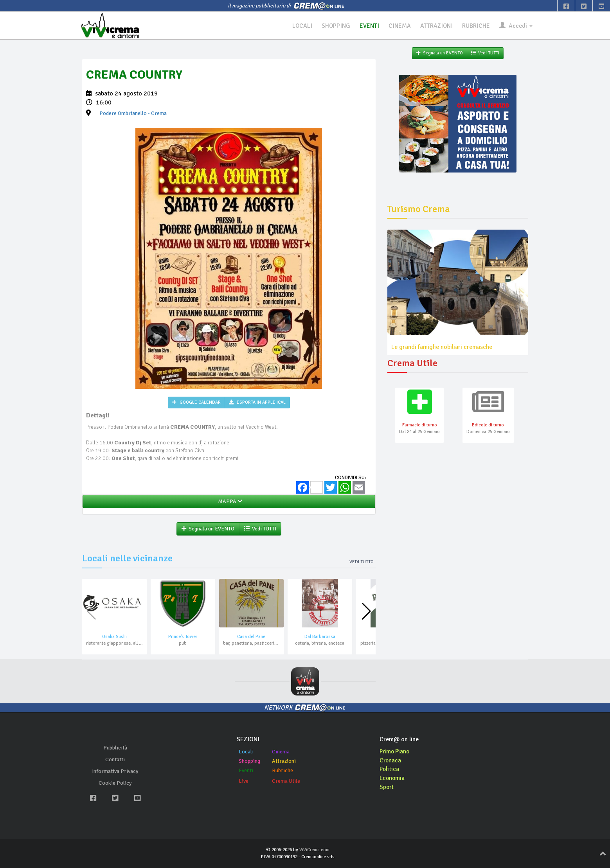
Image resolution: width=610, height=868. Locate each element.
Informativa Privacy (115, 772)
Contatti (115, 760)
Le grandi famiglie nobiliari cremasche (442, 347)
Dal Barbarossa (320, 637)
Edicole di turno (488, 425)
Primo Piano (396, 751)
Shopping (249, 761)
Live (244, 781)
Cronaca (391, 760)
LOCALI (301, 26)
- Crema (133, 114)
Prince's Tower (183, 637)
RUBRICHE (476, 26)
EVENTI (369, 26)
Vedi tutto (362, 562)
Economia (393, 778)
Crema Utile (286, 781)
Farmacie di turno (420, 425)
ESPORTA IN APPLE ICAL (257, 403)
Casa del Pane (251, 637)
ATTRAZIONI (436, 26)
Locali (246, 752)
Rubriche (283, 770)
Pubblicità (115, 748)
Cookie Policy (115, 783)
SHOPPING (335, 26)
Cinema (281, 752)
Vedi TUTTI (260, 529)
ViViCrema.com (314, 850)
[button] (366, 612)
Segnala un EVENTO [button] (208, 529)
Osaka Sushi (114, 637)
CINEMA (399, 26)
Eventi (246, 770)
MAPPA (229, 502)
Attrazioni (284, 761)
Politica (390, 769)
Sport (387, 787)
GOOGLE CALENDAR (196, 403)
